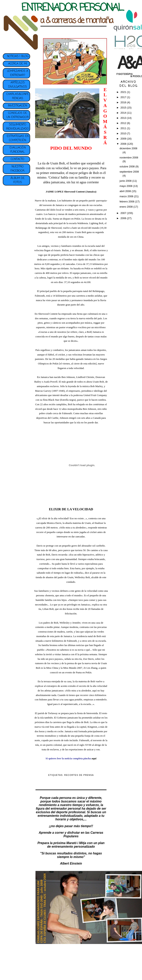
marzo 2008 (127, 196)
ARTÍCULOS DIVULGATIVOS (18, 85)
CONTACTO (18, 159)
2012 (124, 123)
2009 (124, 139)
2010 (124, 133)
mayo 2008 (126, 186)
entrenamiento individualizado (60, 816)
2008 (124, 144)
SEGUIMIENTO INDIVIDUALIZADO (18, 127)
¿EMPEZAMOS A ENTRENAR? (18, 73)
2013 (124, 118)
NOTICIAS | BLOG (18, 56)
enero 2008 (126, 207)
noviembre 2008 (129, 158)
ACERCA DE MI (18, 64)
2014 (124, 113)
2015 (124, 108)
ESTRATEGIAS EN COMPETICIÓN (18, 138)
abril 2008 (126, 191)
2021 (124, 92)
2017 (124, 97)
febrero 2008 (127, 202)
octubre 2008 (127, 166)
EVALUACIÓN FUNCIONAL (18, 150)
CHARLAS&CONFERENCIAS (18, 96)
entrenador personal (66, 809)
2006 (124, 218)
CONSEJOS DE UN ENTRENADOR (18, 115)
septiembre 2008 (129, 172)
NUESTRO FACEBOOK (18, 169)
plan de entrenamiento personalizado (76, 845)
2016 (124, 102)
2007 (124, 213)
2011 (124, 128)
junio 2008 (126, 181)
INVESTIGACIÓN (18, 106)
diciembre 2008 (128, 148)
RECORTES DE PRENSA (79, 775)
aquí (94, 758)
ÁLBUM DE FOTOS (18, 180)
